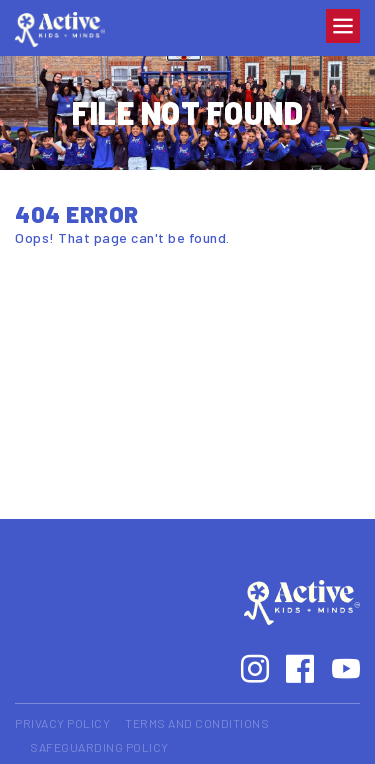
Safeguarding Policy (99, 747)
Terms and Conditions (197, 723)
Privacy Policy (62, 723)
